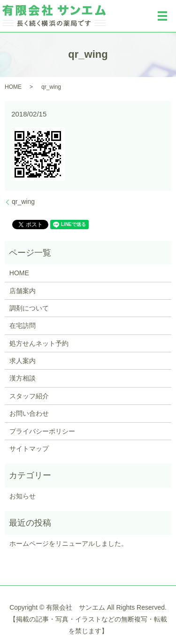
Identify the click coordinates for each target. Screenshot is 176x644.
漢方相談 (23, 378)
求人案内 (23, 361)
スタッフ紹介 (29, 396)
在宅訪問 (23, 326)
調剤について (29, 308)
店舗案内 (23, 291)
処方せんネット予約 (39, 343)
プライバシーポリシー (42, 431)
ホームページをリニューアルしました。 (69, 543)
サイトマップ (29, 449)
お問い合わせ (29, 413)
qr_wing (23, 202)
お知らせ (23, 496)
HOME (13, 87)
